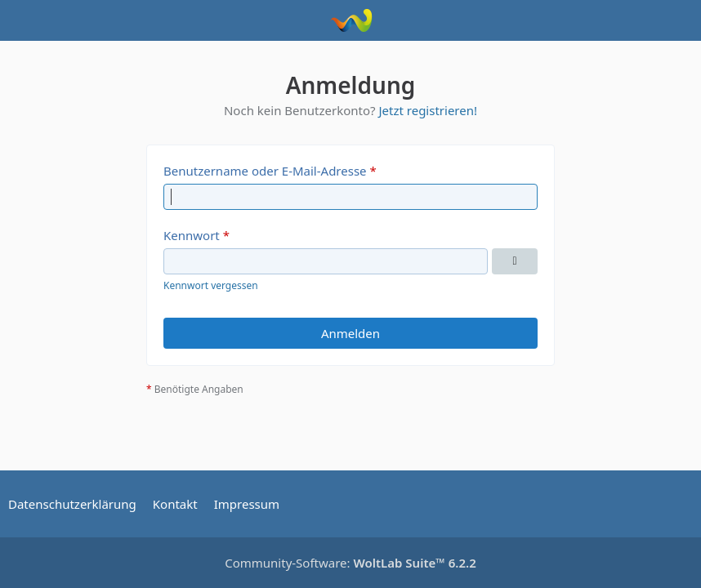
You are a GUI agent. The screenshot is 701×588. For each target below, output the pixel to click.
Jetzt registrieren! (428, 110)
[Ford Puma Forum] (351, 20)
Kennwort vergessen (211, 285)
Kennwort (192, 235)
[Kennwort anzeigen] (515, 261)
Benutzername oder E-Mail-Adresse (265, 171)
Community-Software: (350, 563)
